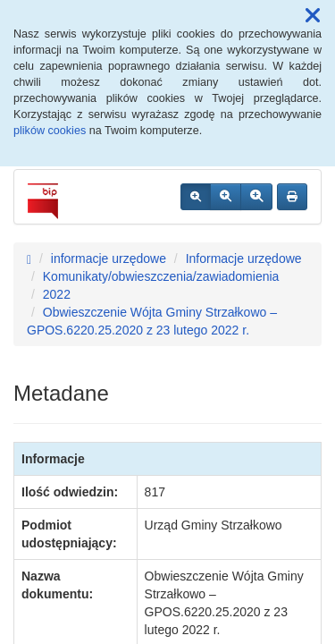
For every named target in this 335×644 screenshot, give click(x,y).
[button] (313, 16)
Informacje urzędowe (244, 258)
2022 (57, 294)
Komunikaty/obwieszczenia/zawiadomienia (161, 276)
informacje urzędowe (109, 258)
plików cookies (50, 131)
